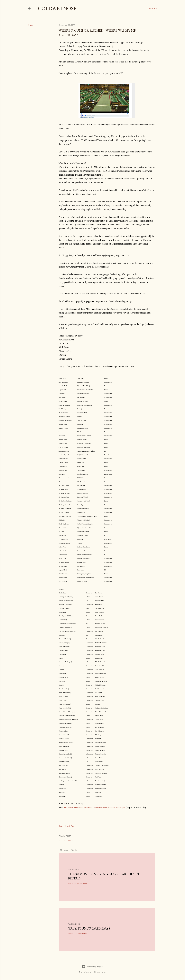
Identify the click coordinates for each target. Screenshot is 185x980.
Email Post (70, 826)
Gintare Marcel (100, 972)
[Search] (153, 8)
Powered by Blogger (93, 967)
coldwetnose (57, 8)
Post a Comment (67, 841)
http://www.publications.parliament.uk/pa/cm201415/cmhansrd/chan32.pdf (94, 808)
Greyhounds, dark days (89, 928)
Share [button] (31, 25)
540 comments (81, 883)
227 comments (81, 934)
